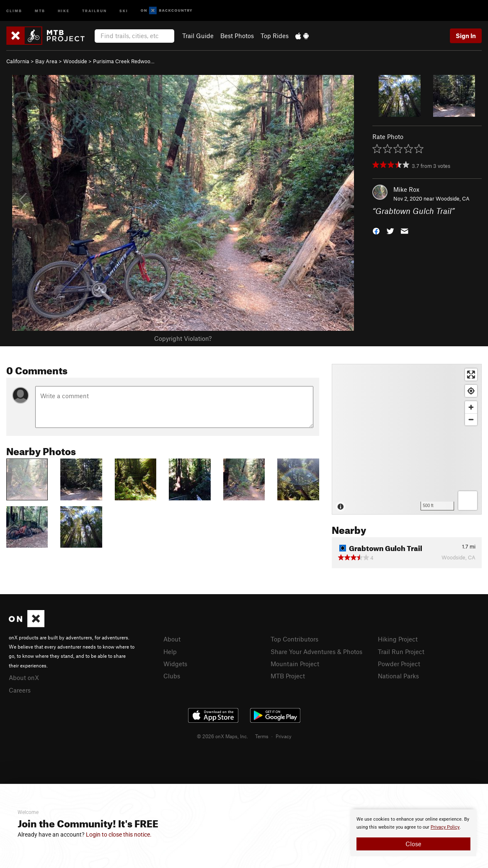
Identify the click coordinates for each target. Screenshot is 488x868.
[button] (376, 231)
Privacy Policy (445, 827)
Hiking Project (398, 639)
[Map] (407, 439)
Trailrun (94, 10)
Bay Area (46, 61)
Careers (20, 690)
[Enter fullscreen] (471, 375)
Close (413, 844)
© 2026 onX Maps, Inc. (222, 736)
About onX (24, 677)
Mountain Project (295, 664)
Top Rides (275, 36)
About (172, 639)
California (18, 61)
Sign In (466, 36)
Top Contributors (294, 639)
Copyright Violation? (183, 338)
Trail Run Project (401, 652)
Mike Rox (406, 189)
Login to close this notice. (119, 835)
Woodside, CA (453, 198)
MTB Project (288, 676)
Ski (124, 10)
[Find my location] (471, 391)
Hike (64, 10)
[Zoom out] (471, 419)
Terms (262, 736)
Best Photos (237, 36)
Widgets (175, 664)
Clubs (172, 676)
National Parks (398, 676)
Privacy (284, 736)
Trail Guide (198, 36)
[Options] (468, 501)
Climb (14, 10)
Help (170, 652)
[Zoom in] (471, 407)
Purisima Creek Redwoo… (124, 61)
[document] (413, 833)
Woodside (75, 61)
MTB (40, 10)
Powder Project (399, 664)
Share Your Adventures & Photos (316, 652)
